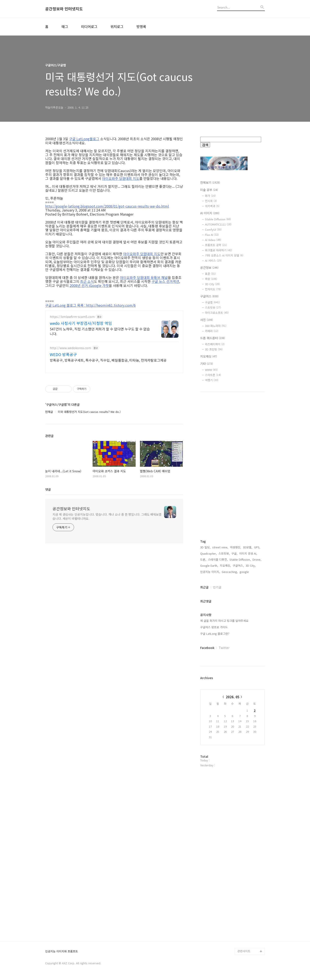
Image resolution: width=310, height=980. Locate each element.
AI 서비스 (213, 261)
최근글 (204, 587)
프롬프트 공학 (216, 245)
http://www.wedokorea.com (70, 348)
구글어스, (238, 565)
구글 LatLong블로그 (84, 139)
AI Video (213, 240)
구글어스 (209, 296)
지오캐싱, (225, 565)
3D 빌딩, (205, 547)
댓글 (48, 489)
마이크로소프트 (217, 313)
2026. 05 (233, 697)
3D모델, (248, 547)
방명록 (141, 26)
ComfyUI (213, 229)
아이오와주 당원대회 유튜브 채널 (144, 277)
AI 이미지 (210, 213)
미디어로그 (89, 26)
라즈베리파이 (215, 344)
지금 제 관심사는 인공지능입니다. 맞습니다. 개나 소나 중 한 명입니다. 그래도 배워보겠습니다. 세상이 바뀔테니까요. (107, 516)
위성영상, (236, 547)
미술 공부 (209, 190)
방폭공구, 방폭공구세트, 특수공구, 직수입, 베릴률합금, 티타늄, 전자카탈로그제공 (108, 360)
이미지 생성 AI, (248, 553)
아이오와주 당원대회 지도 (121, 178)
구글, (234, 553)
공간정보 (209, 268)
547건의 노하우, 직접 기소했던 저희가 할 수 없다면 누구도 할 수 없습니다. (100, 331)
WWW (211, 370)
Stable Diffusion (218, 219)
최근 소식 (87, 281)
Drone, (257, 559)
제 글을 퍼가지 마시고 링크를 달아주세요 (224, 621)
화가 (210, 196)
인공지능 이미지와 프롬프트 (62, 951)
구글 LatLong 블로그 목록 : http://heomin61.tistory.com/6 (90, 305)
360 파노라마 (216, 326)
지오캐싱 (209, 356)
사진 (207, 320)
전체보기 (210, 182)
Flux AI (212, 235)
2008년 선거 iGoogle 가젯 (89, 285)
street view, (220, 547)
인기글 (217, 587)
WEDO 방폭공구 (63, 354)
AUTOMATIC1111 (218, 224)
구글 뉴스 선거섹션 (165, 281)
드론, (203, 559)
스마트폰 (213, 375)
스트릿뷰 (213, 307)
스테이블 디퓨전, (218, 559)
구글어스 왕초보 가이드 (214, 627)
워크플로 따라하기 (219, 250)
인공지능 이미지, (210, 572)
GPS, (257, 547)
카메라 (212, 331)
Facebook (207, 648)
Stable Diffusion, (240, 559)
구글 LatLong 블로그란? (215, 634)
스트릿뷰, (224, 553)
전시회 (211, 201)
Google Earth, (209, 565)
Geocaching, (230, 572)
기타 (207, 364)
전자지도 (213, 289)
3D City (212, 284)
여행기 (212, 380)
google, (245, 572)
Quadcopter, (208, 553)
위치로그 (117, 26)
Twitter (224, 648)
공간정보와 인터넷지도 (64, 9)
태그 (65, 26)
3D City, (251, 565)
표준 (210, 274)
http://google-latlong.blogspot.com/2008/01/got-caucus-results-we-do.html (107, 206)
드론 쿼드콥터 (213, 338)
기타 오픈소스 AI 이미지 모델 (224, 255)
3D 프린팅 (214, 349)
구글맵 (212, 302)
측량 (211, 279)
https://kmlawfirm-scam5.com (72, 317)
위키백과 (212, 206)
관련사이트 (244, 951)
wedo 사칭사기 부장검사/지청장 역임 (81, 323)
